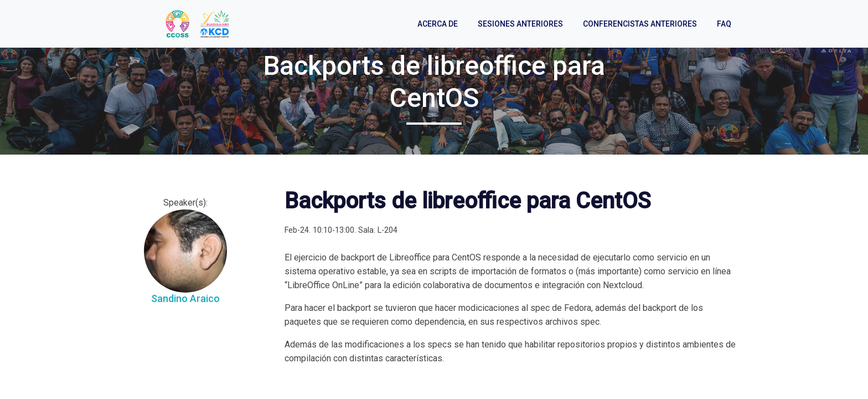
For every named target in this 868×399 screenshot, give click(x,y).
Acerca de (438, 24)
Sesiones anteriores (520, 24)
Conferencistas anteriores (640, 24)
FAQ (724, 24)
